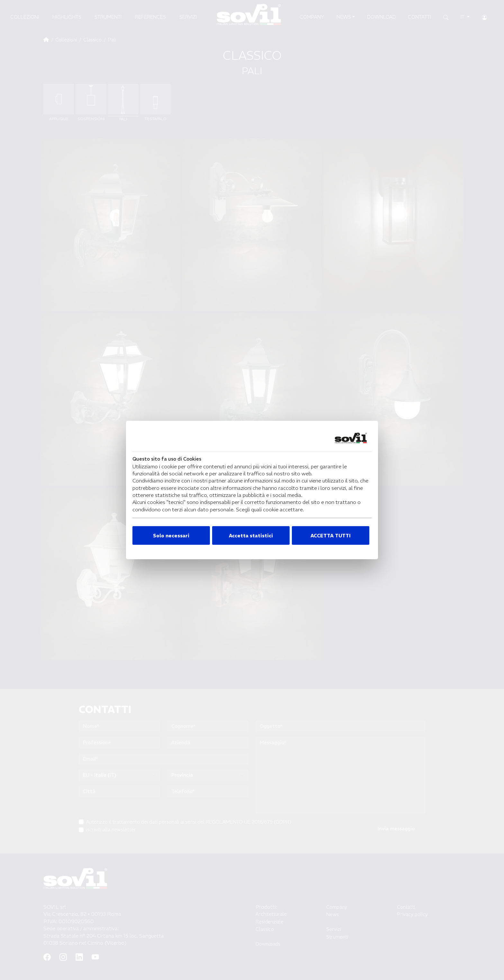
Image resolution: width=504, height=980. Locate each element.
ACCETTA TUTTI (331, 536)
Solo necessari (171, 536)
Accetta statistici (251, 536)
